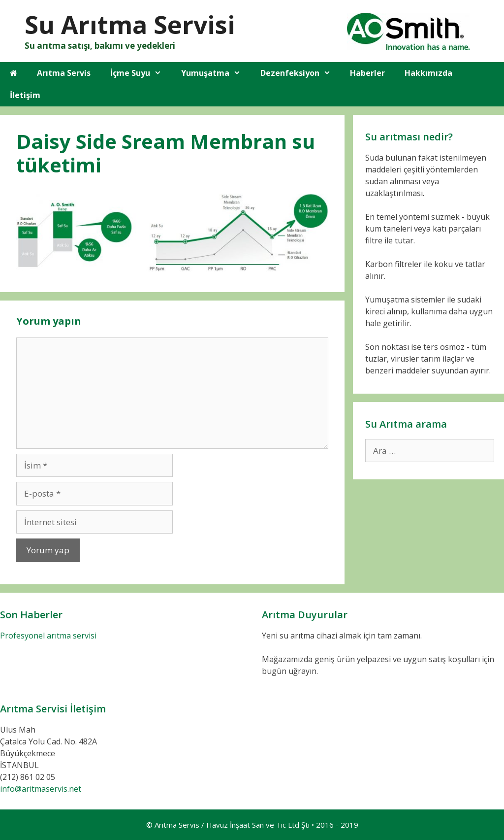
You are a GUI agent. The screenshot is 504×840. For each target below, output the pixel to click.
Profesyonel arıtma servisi (48, 636)
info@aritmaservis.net (41, 789)
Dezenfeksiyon (300, 73)
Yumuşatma (216, 73)
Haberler (367, 73)
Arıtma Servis (64, 73)
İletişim (25, 95)
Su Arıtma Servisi (130, 25)
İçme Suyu (141, 73)
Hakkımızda (428, 73)
